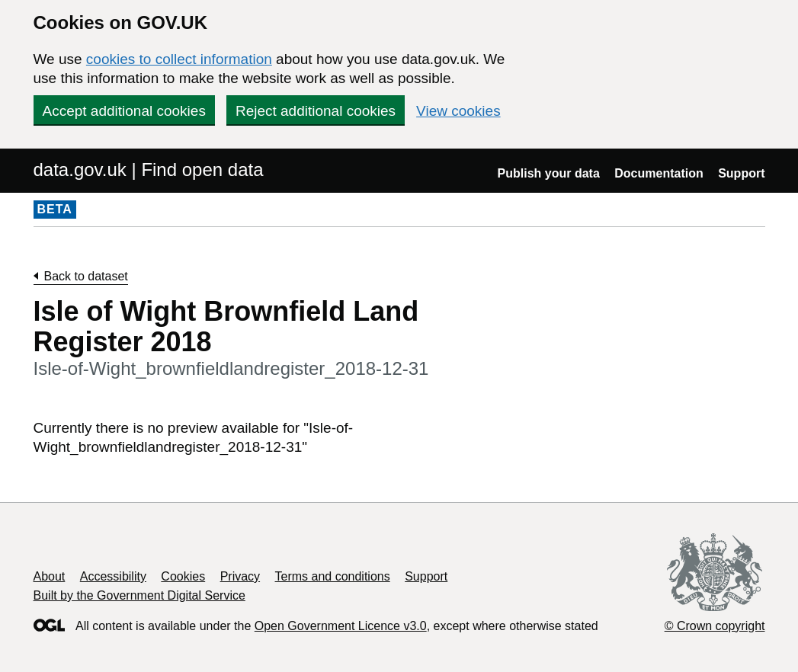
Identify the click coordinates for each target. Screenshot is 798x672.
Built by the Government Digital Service (139, 595)
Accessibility (113, 576)
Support (741, 173)
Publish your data (549, 173)
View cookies (458, 111)
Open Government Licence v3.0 (341, 626)
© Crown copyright (715, 626)
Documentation (659, 173)
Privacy (240, 576)
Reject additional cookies (316, 111)
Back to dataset (86, 276)
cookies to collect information (179, 59)
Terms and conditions (333, 576)
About (50, 576)
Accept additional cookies (124, 111)
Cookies (183, 576)
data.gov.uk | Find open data (149, 170)
